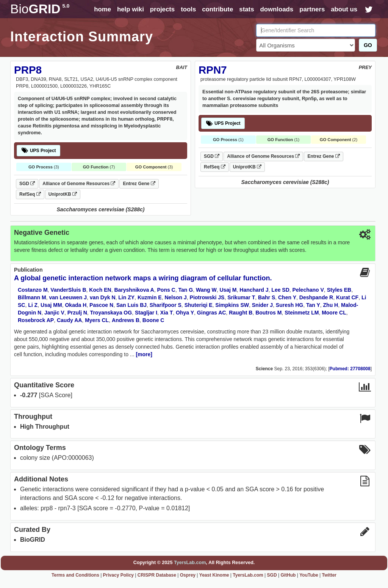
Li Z (33, 305)
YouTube (309, 575)
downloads (277, 9)
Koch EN (100, 290)
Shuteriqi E (199, 305)
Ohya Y (185, 313)
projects (162, 9)
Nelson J (175, 297)
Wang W (206, 290)
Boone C (153, 320)
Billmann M (32, 297)
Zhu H (331, 305)
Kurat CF (347, 297)
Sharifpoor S (166, 305)
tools (188, 9)
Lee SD (280, 290)
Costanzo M (33, 290)
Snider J (262, 305)
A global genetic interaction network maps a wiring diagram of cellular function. (143, 278)
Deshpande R (316, 297)
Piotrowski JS (207, 297)
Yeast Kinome (214, 575)
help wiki (131, 9)
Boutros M (268, 313)
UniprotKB (63, 194)
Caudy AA (69, 320)
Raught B (241, 313)
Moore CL (334, 313)
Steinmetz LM (302, 313)
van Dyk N (103, 297)
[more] (144, 354)
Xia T (167, 313)
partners (312, 9)
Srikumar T (241, 297)
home (102, 9)
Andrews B (126, 320)
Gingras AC (212, 313)
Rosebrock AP (36, 320)
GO (368, 45)
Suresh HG (289, 305)
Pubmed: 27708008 (350, 369)
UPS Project (38, 151)
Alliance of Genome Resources (79, 184)
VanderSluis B (68, 290)
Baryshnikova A (134, 290)
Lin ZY (126, 297)
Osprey (188, 575)
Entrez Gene (139, 184)
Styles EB (339, 290)
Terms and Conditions (75, 575)
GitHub (288, 575)
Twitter (329, 575)
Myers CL (97, 320)
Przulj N (77, 313)
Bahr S (267, 297)
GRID (40, 9)
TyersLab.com (190, 563)
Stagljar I (146, 313)
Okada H (76, 305)
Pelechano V (308, 290)
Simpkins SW (232, 305)
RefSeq (30, 194)
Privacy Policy (118, 575)
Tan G (186, 290)
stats (246, 9)
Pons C (166, 290)
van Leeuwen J (68, 297)
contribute (217, 9)
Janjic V (54, 313)
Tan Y (313, 305)
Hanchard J (254, 290)
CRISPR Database (157, 575)
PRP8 (28, 70)
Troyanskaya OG (111, 313)
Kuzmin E (150, 297)
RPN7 (213, 70)
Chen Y (287, 297)
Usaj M (228, 290)
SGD (27, 184)
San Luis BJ (131, 305)
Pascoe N (101, 305)
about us (344, 9)
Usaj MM (51, 305)
